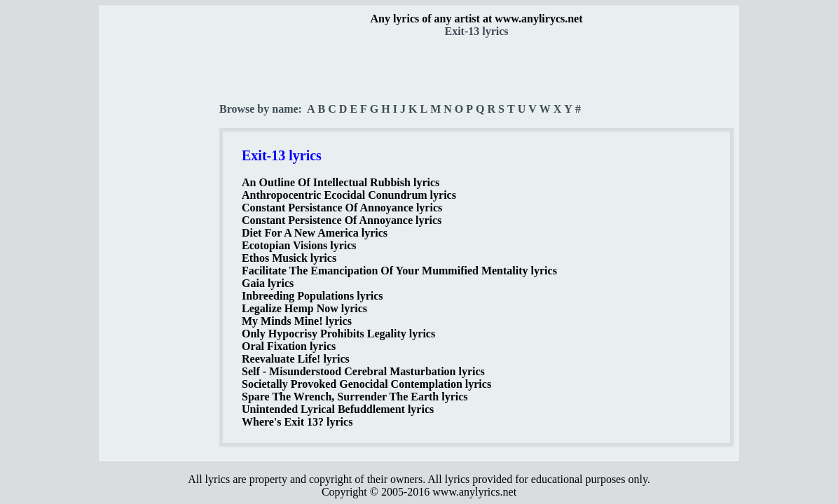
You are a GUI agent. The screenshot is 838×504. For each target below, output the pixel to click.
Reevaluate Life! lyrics (296, 359)
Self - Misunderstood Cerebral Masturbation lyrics (363, 371)
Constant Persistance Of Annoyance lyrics (342, 208)
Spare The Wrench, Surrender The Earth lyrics (355, 397)
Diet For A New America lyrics (315, 233)
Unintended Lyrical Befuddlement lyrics (338, 409)
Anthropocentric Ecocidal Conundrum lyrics (349, 195)
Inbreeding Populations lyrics (312, 296)
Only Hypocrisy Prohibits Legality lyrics (338, 334)
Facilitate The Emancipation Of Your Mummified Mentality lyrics (399, 271)
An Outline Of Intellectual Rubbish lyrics (341, 182)
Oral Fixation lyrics (289, 346)
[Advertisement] (160, 246)
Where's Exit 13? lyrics (297, 422)
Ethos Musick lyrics (289, 258)
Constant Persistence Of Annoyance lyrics (342, 220)
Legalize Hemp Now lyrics (304, 308)
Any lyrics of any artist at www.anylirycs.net (476, 19)
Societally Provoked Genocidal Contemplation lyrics (366, 384)
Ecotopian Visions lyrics (299, 245)
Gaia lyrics (268, 283)
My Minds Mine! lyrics (297, 321)
